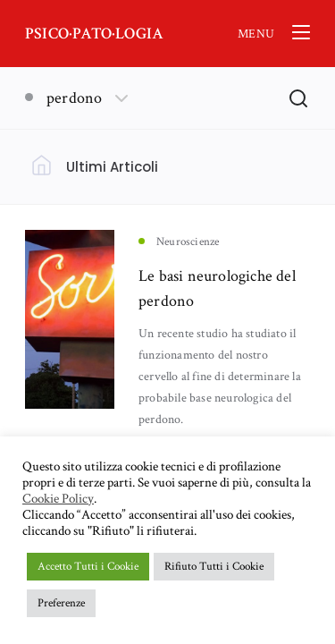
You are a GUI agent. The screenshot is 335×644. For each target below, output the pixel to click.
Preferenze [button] (61, 603)
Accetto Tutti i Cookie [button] (88, 567)
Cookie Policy (58, 499)
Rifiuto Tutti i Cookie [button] (214, 567)
